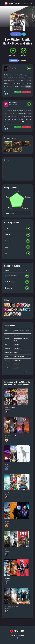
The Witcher (16, 368)
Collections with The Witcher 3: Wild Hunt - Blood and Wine (17, 383)
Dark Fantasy (17, 356)
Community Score (13, 55)
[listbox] (18, 213)
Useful (17, 92)
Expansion (16, 353)
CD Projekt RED (17, 360)
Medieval (22, 356)
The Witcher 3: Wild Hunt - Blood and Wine (18, 41)
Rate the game (13, 61)
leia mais (28, 86)
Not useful (25, 92)
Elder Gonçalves (13, 103)
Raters (7, 300)
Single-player (17, 349)
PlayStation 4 (10, 282)
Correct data (28, 372)
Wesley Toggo (12, 67)
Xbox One (9, 288)
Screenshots (10, 138)
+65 (20, 314)
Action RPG (16, 345)
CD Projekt (16, 364)
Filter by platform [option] (10, 213)
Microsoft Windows (12, 276)
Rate (16, 34)
